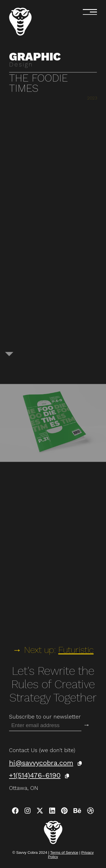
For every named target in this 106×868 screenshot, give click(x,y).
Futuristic (76, 650)
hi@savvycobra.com (41, 763)
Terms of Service (64, 853)
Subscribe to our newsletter (45, 717)
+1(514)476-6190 (35, 775)
